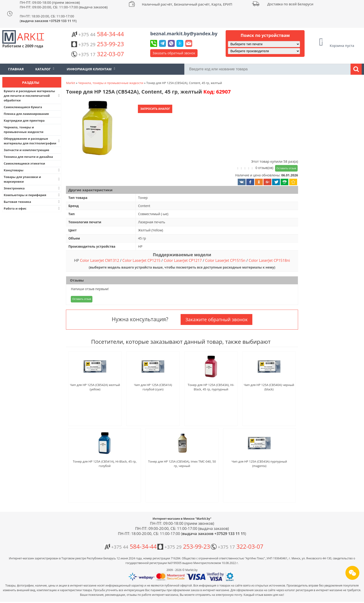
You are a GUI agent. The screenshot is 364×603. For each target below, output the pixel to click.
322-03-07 (97, 54)
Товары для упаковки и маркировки (32, 179)
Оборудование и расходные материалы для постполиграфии (32, 141)
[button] (97, 128)
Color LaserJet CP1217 (183, 260)
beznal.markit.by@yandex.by (184, 34)
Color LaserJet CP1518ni (269, 260)
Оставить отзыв (286, 168)
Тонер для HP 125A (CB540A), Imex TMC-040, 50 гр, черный (182, 464)
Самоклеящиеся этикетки (24, 163)
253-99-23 (97, 44)
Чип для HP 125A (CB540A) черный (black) (269, 387)
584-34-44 (97, 34)
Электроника (32, 188)
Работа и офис (32, 208)
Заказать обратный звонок (174, 53)
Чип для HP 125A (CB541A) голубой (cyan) (153, 387)
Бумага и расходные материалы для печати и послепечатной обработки (32, 96)
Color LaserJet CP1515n (225, 260)
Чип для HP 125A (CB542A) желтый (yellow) (95, 387)
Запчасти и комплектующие (26, 150)
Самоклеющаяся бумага (23, 107)
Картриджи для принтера (24, 120)
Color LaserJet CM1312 (99, 260)
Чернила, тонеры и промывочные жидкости (24, 130)
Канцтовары (32, 170)
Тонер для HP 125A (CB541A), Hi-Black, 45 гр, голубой (105, 464)
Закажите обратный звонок (216, 319)
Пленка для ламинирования (26, 114)
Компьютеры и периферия (32, 195)
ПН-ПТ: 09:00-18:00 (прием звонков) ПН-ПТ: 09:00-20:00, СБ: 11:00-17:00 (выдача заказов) (64, 5)
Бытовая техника (32, 202)
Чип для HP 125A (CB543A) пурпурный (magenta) (259, 464)
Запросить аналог (155, 109)
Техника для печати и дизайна (28, 157)
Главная (16, 69)
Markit (70, 83)
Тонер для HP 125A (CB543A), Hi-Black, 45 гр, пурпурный (211, 387)
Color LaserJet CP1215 (141, 260)
